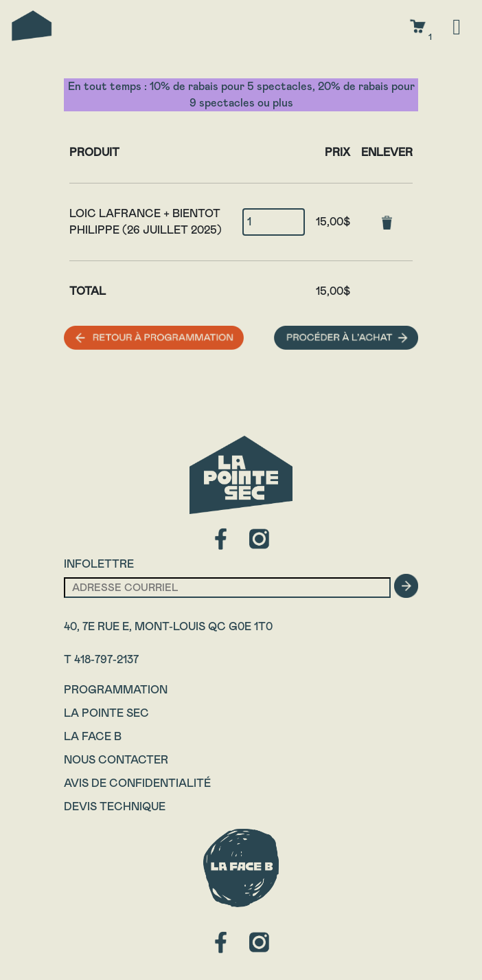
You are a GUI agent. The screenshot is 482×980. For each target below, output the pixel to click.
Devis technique (115, 806)
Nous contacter (116, 760)
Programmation (116, 690)
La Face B (93, 736)
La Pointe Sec (106, 713)
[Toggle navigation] (457, 25)
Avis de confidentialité (137, 783)
